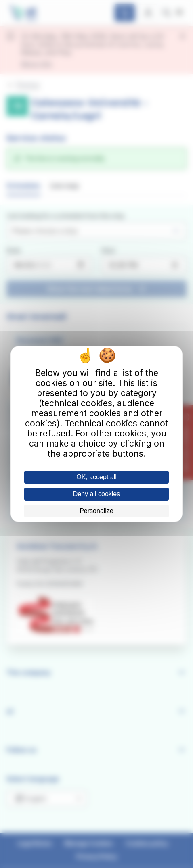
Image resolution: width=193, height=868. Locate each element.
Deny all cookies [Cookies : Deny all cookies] (97, 494)
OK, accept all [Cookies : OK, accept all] (96, 477)
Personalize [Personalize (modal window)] (96, 511)
